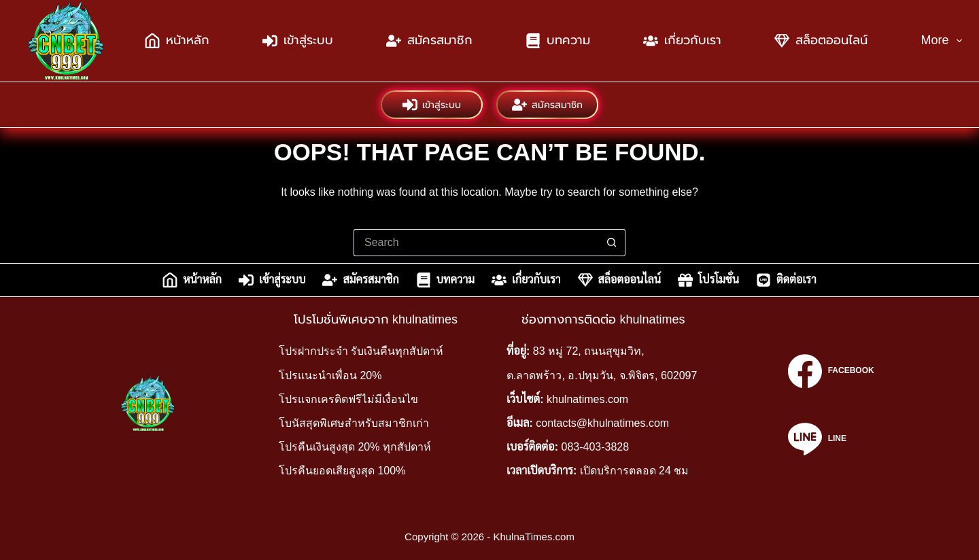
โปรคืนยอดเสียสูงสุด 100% (342, 471)
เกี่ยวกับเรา (682, 41)
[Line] (831, 439)
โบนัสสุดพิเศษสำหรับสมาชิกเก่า (354, 423)
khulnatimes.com (587, 399)
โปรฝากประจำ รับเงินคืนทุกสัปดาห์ (361, 351)
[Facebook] (831, 371)
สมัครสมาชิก (429, 41)
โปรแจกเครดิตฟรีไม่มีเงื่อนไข (348, 399)
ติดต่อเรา (786, 280)
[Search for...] (476, 243)
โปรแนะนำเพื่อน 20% (330, 375)
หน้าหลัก (177, 41)
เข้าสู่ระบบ (298, 41)
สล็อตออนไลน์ (821, 41)
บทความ (558, 41)
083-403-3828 (596, 447)
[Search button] (612, 243)
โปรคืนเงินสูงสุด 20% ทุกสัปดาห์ (355, 447)
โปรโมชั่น (708, 280)
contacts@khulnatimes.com (602, 423)
